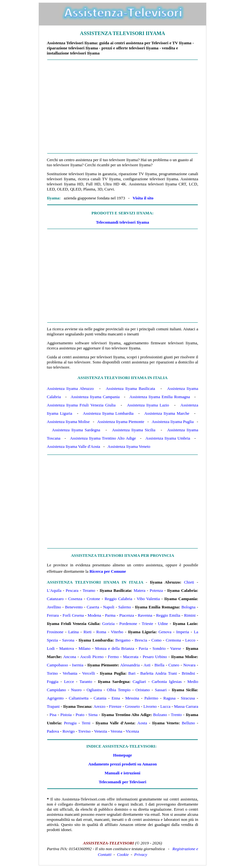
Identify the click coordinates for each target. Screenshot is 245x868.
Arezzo (100, 706)
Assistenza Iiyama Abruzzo (70, 388)
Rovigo (69, 731)
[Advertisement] (122, 107)
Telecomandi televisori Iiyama (122, 222)
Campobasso (57, 665)
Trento (176, 715)
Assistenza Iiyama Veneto (129, 446)
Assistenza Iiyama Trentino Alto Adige (103, 438)
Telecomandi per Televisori (123, 782)
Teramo (89, 590)
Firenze (115, 706)
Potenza (156, 590)
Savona (68, 640)
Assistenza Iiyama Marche (167, 413)
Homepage (122, 755)
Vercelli (88, 673)
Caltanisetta (79, 698)
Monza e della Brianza (115, 648)
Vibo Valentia (148, 599)
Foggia (53, 681)
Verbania (70, 673)
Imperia (182, 632)
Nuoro (76, 690)
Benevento (74, 607)
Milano (85, 648)
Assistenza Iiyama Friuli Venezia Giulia (81, 405)
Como (156, 640)
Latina (74, 632)
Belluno (188, 723)
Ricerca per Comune (108, 571)
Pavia (143, 648)
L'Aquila (54, 590)
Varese (176, 648)
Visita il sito (143, 198)
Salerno (125, 607)
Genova (165, 632)
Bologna (189, 607)
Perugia (70, 723)
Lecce (69, 681)
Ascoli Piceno (92, 657)
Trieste (147, 624)
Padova (53, 731)
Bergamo (123, 640)
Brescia (141, 640)
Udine (163, 624)
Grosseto (132, 706)
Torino (52, 673)
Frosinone (55, 632)
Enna (116, 698)
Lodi (51, 648)
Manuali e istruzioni (122, 773)
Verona (116, 731)
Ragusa (169, 698)
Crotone (93, 599)
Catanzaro (55, 599)
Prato (80, 715)
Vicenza (132, 731)
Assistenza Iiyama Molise (68, 422)
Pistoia (66, 715)
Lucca (166, 706)
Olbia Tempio (119, 690)
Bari (132, 673)
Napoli (109, 607)
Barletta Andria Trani (159, 673)
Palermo (151, 698)
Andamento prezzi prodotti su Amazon (123, 764)
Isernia (78, 665)
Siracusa (188, 698)
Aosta (142, 723)
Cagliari (139, 681)
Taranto (86, 681)
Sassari (161, 690)
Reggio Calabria (119, 599)
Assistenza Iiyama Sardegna (76, 430)
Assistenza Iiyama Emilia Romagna (160, 397)
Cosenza (75, 599)
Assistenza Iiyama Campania (95, 397)
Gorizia (108, 624)
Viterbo (117, 632)
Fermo (113, 657)
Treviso (84, 731)
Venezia (101, 731)
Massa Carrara (186, 706)
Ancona (70, 657)
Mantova (67, 648)
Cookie (123, 854)
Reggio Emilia (168, 615)
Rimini (190, 615)
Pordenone (128, 624)
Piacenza (127, 615)
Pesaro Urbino (155, 657)
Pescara (72, 590)
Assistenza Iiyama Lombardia (108, 413)
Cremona (174, 640)
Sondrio (159, 648)
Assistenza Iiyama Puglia (173, 422)
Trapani (53, 706)
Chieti (189, 582)
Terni (86, 723)
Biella (159, 665)
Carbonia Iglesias (167, 681)
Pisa (53, 715)
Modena (94, 615)
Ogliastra (94, 690)
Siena (93, 715)
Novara (189, 665)
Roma (101, 632)
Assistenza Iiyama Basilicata (130, 388)
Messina (132, 698)
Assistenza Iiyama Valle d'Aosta (74, 446)
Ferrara (53, 615)
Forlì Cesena (73, 615)
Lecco (190, 640)
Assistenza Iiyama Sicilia (134, 430)
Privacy (141, 854)
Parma (110, 615)
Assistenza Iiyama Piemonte (121, 422)
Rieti (88, 632)
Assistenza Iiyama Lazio (148, 405)
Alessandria (130, 665)
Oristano (143, 690)
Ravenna (145, 615)
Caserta (93, 607)
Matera (140, 590)
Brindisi (189, 673)
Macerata (130, 657)
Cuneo (174, 665)
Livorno (150, 706)
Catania (100, 698)
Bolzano (160, 715)
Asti (147, 665)
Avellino (54, 607)
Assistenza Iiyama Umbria (168, 438)
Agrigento (55, 698)
